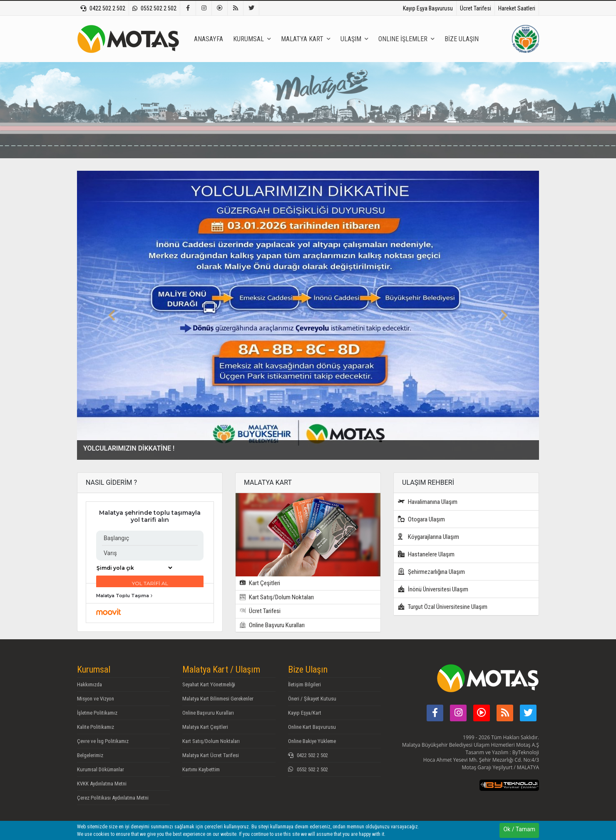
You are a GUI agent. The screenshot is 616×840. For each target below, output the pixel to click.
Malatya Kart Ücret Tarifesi (211, 755)
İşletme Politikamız (97, 713)
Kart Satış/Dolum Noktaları (277, 597)
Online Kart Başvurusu (312, 727)
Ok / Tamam (519, 829)
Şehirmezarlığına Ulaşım (431, 572)
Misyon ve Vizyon (96, 699)
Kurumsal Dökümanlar (101, 769)
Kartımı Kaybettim (201, 769)
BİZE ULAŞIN (462, 39)
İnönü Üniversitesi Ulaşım (433, 589)
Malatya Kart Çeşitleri (205, 727)
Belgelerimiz (90, 755)
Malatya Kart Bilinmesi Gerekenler (218, 699)
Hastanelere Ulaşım (426, 554)
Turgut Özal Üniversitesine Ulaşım (443, 607)
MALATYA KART (306, 39)
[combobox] (325, 113)
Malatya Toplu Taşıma (123, 596)
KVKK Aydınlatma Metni (102, 784)
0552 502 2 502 (154, 8)
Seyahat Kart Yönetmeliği (209, 684)
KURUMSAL (252, 39)
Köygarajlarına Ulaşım (428, 537)
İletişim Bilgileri (304, 684)
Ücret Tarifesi (476, 8)
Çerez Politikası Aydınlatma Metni (113, 798)
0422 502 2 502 (103, 8)
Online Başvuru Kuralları (272, 625)
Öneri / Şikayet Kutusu (312, 699)
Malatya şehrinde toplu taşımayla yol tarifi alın (150, 516)
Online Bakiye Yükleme (312, 741)
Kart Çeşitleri (260, 583)
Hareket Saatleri (517, 8)
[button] (112, 315)
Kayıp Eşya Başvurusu (428, 8)
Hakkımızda (89, 684)
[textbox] (325, 114)
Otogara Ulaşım (421, 519)
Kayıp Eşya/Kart (305, 713)
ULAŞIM (354, 39)
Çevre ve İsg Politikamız (103, 741)
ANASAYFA (209, 39)
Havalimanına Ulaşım (428, 502)
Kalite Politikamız (96, 727)
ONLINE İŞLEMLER (406, 39)
